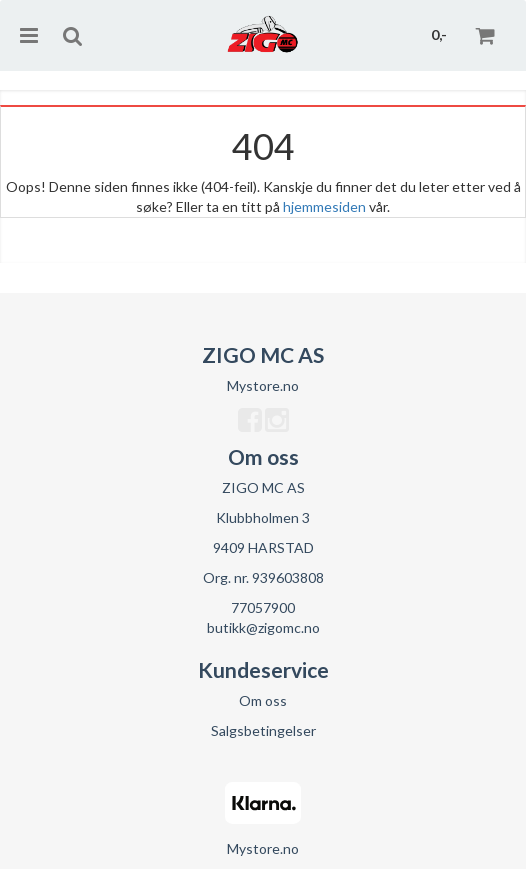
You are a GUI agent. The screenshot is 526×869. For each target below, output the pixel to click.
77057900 (263, 607)
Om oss (263, 700)
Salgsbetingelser (263, 730)
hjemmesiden (324, 206)
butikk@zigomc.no (263, 627)
